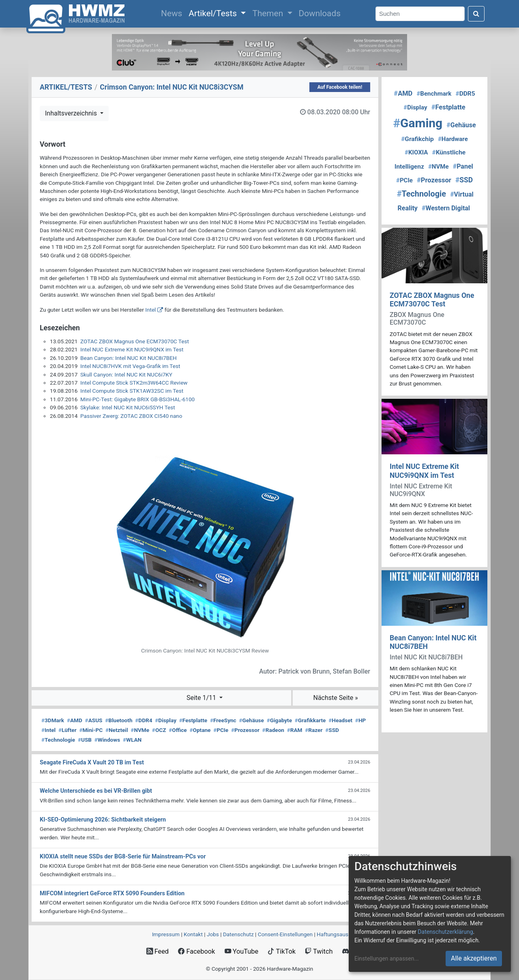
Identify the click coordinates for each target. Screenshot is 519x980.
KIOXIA (416, 152)
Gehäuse (251, 720)
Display (166, 720)
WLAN (132, 740)
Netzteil (117, 730)
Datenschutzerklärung (445, 932)
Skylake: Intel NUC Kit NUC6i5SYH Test (128, 407)
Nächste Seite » (335, 698)
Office (178, 730)
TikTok (282, 951)
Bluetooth (119, 720)
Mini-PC (91, 730)
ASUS (94, 720)
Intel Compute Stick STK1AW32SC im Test (132, 391)
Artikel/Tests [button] (214, 13)
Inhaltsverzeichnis (72, 113)
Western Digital (446, 208)
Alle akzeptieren (474, 958)
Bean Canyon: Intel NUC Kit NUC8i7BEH (129, 358)
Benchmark (434, 94)
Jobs (213, 934)
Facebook (196, 951)
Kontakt (193, 934)
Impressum (166, 934)
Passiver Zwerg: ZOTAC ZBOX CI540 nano (131, 416)
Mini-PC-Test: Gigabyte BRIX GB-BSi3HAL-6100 (137, 399)
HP (360, 720)
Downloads (320, 13)
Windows (107, 740)
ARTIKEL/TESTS (66, 87)
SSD (332, 730)
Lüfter (68, 730)
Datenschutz (238, 934)
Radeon (273, 730)
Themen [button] (269, 13)
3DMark (53, 720)
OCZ (159, 730)
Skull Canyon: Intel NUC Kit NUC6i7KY (126, 374)
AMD (75, 720)
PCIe (221, 730)
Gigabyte (279, 720)
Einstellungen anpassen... (387, 959)
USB (85, 740)
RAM (295, 730)
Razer (314, 730)
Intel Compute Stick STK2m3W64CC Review (134, 383)
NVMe (140, 730)
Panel (463, 166)
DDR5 (465, 94)
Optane (200, 730)
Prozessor (245, 730)
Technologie (58, 740)
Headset (340, 720)
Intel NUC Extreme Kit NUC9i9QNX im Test (132, 349)
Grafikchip (417, 139)
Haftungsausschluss (342, 934)
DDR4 (144, 720)
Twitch (319, 951)
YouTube (241, 951)
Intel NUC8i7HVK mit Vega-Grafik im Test (130, 366)
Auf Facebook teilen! (340, 87)
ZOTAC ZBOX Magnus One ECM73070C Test (135, 341)
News (173, 13)
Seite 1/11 (202, 698)
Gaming (418, 123)
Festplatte (193, 720)
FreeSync (223, 720)
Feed (158, 951)
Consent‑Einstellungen (285, 934)
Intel (150, 310)
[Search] (420, 14)
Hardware (453, 139)
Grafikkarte (310, 720)
